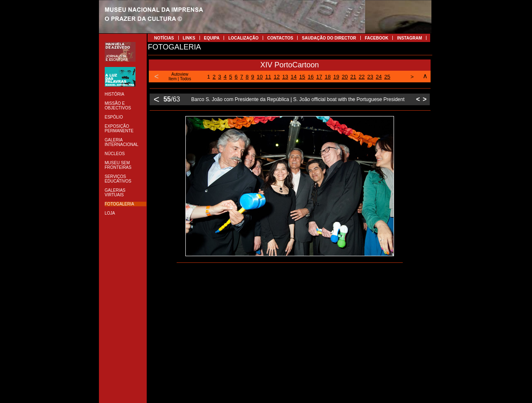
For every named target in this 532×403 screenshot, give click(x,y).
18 (328, 77)
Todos (186, 79)
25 (387, 77)
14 (293, 77)
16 (310, 77)
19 (336, 77)
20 (345, 77)
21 (353, 77)
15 (302, 77)
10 (259, 77)
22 (362, 77)
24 (379, 77)
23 (370, 77)
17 (319, 77)
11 (268, 77)
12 (276, 77)
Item (173, 79)
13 (285, 77)
